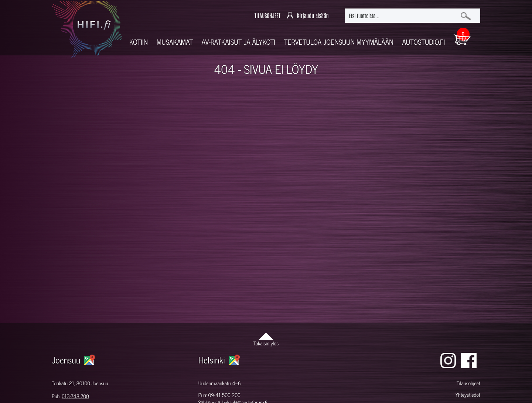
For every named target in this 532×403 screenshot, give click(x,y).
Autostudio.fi (423, 42)
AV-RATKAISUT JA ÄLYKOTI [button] (239, 42)
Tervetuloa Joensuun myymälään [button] (339, 42)
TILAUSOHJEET (267, 16)
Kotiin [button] (139, 42)
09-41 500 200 (224, 395)
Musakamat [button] (175, 42)
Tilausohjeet (468, 383)
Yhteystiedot (468, 395)
